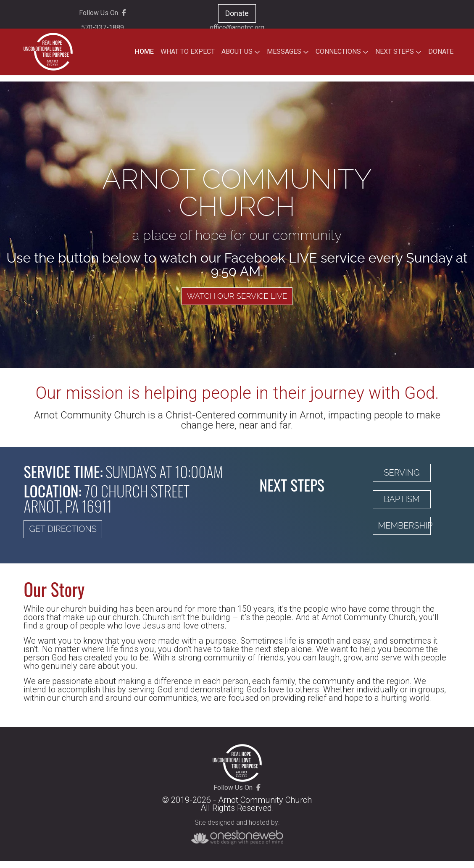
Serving (402, 475)
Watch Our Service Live (237, 298)
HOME (144, 51)
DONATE (441, 51)
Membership (405, 528)
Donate (237, 14)
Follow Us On (103, 14)
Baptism (402, 501)
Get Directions (63, 531)
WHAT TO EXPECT (188, 51)
